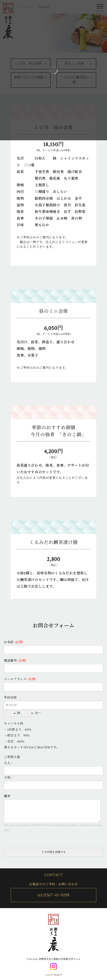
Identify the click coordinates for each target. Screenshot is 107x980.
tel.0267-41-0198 (53, 895)
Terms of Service (93, 825)
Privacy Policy (71, 825)
